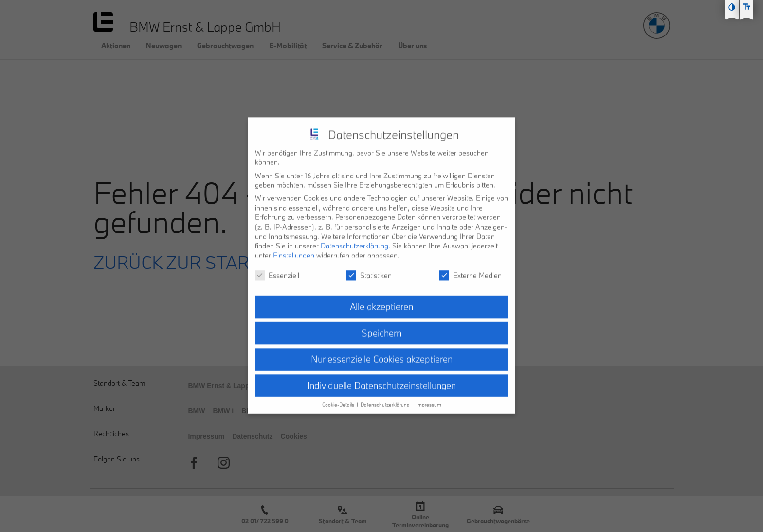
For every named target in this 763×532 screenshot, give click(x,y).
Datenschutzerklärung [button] (386, 396)
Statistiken (369, 267)
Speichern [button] (381, 325)
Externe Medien (471, 267)
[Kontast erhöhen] (732, 7)
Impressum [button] (429, 396)
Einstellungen (294, 247)
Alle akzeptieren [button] (381, 299)
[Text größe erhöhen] (746, 7)
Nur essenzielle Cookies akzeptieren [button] (382, 351)
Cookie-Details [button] (339, 396)
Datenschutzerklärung (354, 238)
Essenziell (277, 267)
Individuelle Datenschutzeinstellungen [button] (381, 377)
